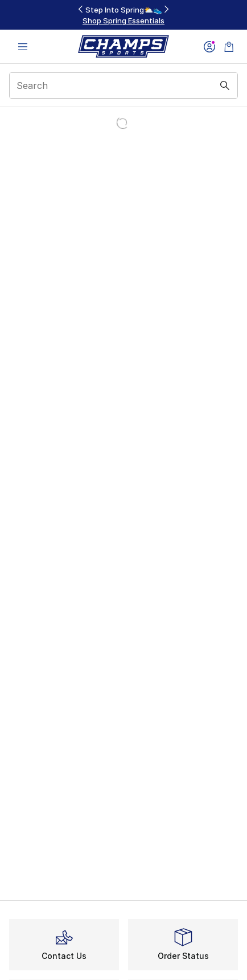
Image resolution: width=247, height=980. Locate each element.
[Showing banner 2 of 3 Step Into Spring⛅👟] (124, 15)
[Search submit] (225, 86)
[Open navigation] (23, 46)
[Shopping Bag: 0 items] (229, 46)
